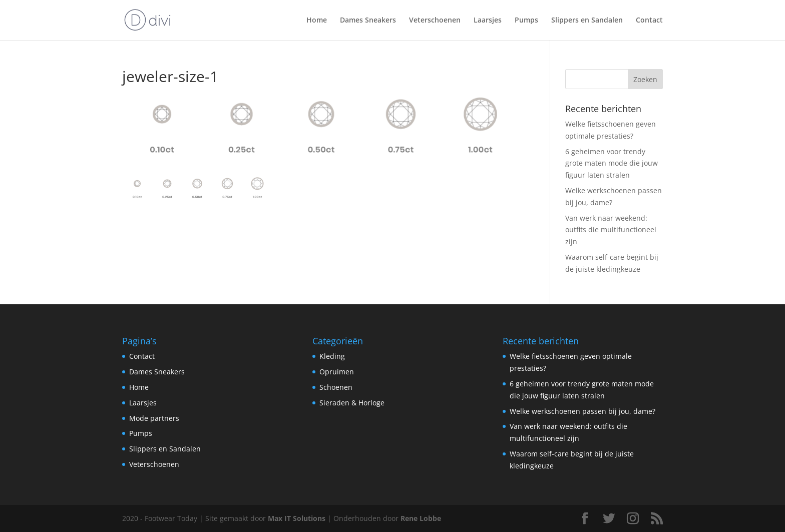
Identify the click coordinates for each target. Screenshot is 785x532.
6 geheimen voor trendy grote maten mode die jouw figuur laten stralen (612, 163)
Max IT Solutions (297, 518)
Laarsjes (488, 21)
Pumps (526, 21)
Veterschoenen (435, 21)
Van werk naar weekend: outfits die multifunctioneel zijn (611, 230)
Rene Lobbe (421, 518)
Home (317, 21)
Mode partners (154, 418)
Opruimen (337, 372)
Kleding (332, 356)
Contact (649, 21)
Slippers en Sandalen (587, 21)
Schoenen (336, 387)
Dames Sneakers (368, 21)
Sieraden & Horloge (352, 403)
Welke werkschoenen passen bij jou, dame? (582, 411)
